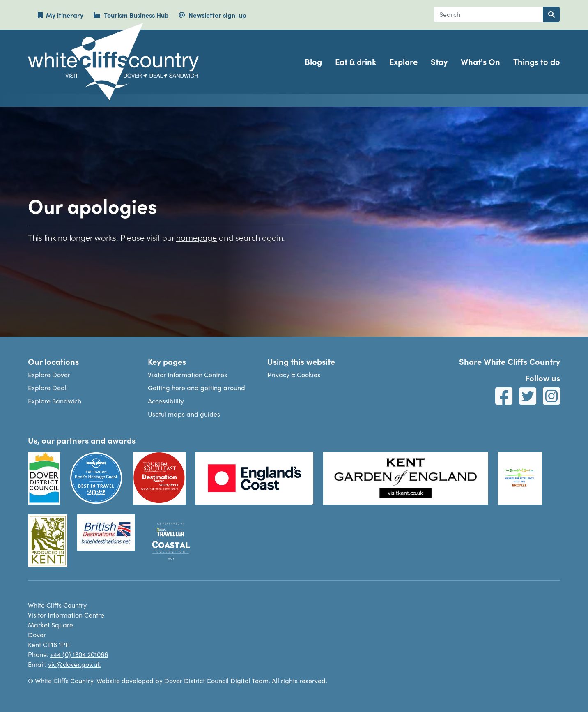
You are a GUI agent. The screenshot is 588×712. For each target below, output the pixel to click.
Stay (439, 61)
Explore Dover (49, 374)
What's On (480, 61)
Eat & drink (356, 61)
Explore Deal (47, 388)
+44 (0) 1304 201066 (79, 654)
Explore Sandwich (55, 401)
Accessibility (166, 401)
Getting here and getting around (196, 388)
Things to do (537, 61)
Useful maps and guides (184, 414)
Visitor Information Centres (187, 374)
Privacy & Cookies (294, 374)
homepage (196, 237)
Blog (313, 61)
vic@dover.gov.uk (74, 664)
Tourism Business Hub (131, 15)
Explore (403, 61)
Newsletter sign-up (212, 15)
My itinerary (61, 15)
